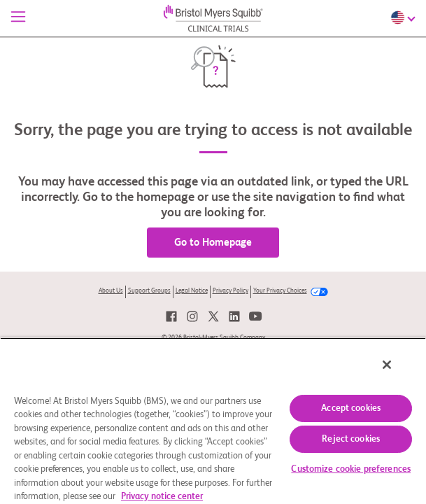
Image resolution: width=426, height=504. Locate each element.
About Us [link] (111, 291)
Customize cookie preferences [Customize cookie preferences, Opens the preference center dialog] (351, 469)
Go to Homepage (213, 243)
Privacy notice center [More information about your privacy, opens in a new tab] (162, 497)
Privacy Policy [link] (230, 291)
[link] (171, 316)
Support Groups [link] (149, 291)
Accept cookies (351, 408)
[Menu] (18, 18)
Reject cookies (351, 439)
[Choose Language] (405, 17)
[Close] (397, 374)
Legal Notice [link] (192, 291)
